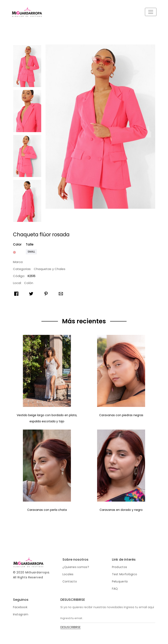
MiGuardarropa (37, 572)
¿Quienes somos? (76, 567)
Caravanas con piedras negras (121, 415)
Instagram (21, 614)
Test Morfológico (125, 574)
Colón (29, 283)
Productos (120, 567)
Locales (68, 574)
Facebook (20, 607)
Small (31, 252)
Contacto (70, 581)
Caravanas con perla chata (47, 510)
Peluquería (120, 581)
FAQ (115, 589)
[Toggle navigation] (151, 12)
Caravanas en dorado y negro (121, 510)
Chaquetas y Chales (50, 269)
